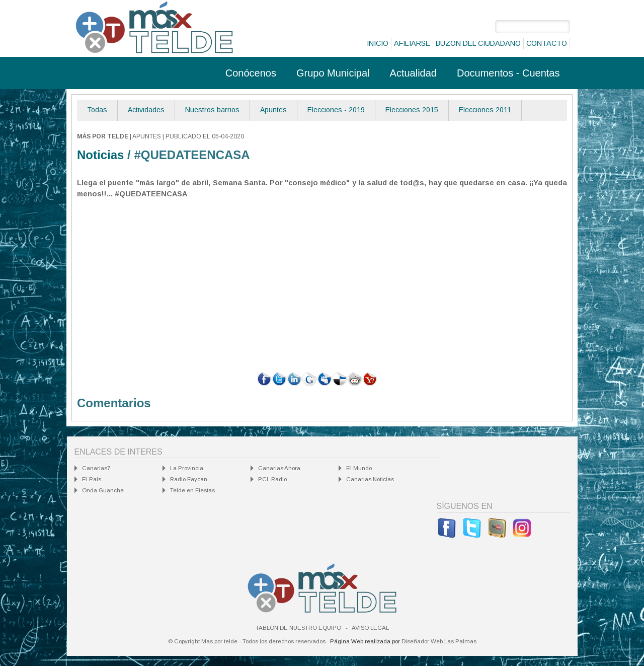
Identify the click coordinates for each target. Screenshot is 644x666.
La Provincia (187, 468)
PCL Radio (272, 479)
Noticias (100, 155)
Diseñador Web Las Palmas (439, 641)
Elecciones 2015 (412, 110)
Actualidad (413, 73)
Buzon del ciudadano (478, 43)
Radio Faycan (189, 479)
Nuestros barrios (212, 110)
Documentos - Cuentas (508, 73)
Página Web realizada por (365, 641)
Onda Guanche (103, 490)
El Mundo (359, 468)
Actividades (146, 110)
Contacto (547, 43)
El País (92, 479)
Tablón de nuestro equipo (298, 628)
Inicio (378, 43)
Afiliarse (412, 43)
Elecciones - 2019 (336, 110)
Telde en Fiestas (192, 490)
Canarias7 (96, 468)
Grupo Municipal (333, 73)
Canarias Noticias (370, 479)
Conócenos (251, 73)
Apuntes (273, 110)
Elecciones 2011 (485, 110)
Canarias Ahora (279, 468)
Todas (97, 110)
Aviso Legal (370, 628)
